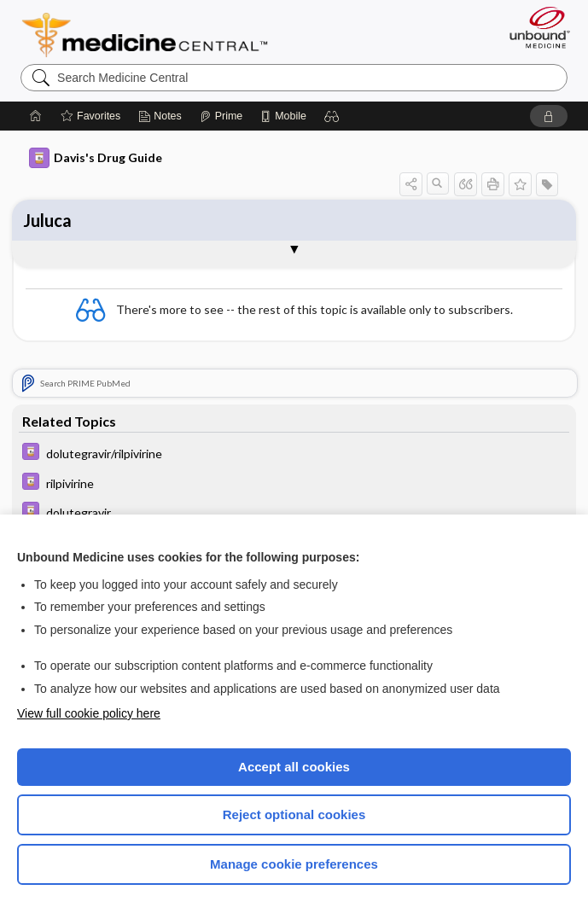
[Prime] (221, 116)
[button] (332, 116)
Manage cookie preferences (294, 864)
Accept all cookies (294, 767)
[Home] (36, 116)
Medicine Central (155, 35)
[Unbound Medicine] (534, 27)
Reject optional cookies (294, 814)
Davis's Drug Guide (96, 158)
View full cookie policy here (89, 713)
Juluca (47, 220)
